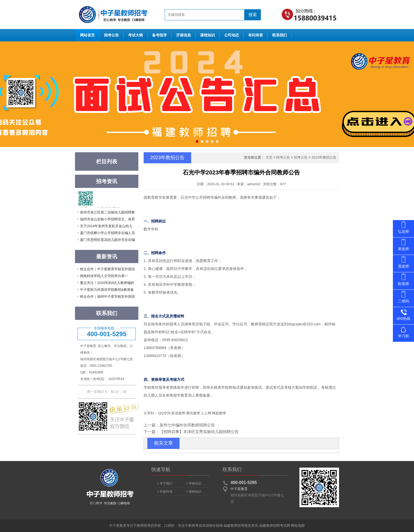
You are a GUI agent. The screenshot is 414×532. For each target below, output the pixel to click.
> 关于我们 (165, 483)
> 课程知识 (194, 492)
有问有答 (256, 35)
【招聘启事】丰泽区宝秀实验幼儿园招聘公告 (199, 432)
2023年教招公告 (324, 157)
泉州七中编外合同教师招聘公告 (187, 425)
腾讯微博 (193, 413)
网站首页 (112, 15)
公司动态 (232, 35)
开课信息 (184, 35)
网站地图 (298, 526)
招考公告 (111, 35)
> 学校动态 (194, 483)
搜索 (253, 15)
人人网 (206, 413)
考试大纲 (135, 35)
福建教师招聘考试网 (275, 526)
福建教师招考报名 (237, 526)
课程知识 (208, 35)
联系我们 (280, 35)
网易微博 (219, 413)
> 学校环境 (165, 492)
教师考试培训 (199, 526)
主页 (269, 157)
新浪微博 (178, 413)
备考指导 (159, 35)
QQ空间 (164, 413)
